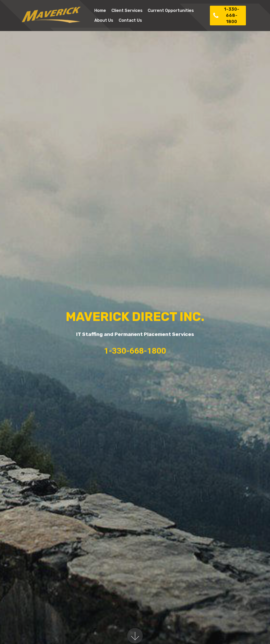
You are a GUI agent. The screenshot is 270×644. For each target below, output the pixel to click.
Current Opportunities (171, 10)
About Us (104, 20)
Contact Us (130, 20)
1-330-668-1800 (226, 15)
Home (100, 10)
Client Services (127, 10)
